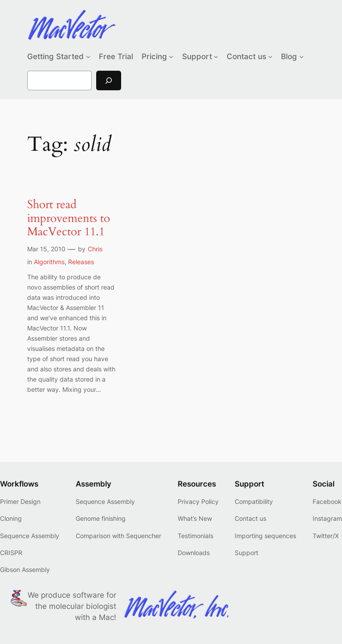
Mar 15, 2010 (46, 249)
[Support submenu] (216, 56)
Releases (81, 262)
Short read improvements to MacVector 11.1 (69, 218)
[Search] (109, 80)
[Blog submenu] (301, 56)
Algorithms (49, 262)
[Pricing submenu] (171, 56)
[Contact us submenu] (270, 56)
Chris (95, 249)
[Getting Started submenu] (88, 56)
